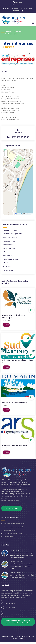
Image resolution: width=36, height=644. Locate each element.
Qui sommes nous (12, 508)
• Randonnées (8, 245)
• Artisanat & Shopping (11, 259)
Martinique (18, 2)
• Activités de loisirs (10, 237)
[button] (33, 23)
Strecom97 (14, 636)
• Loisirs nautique (9, 248)
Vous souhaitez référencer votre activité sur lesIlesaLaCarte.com (18, 622)
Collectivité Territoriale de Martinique (14, 316)
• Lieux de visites (9, 241)
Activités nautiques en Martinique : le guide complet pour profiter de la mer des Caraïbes (22, 555)
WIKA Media (19, 639)
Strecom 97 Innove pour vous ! (14, 524)
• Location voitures (10, 230)
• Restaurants (8, 252)
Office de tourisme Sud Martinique (18, 360)
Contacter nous (9, 537)
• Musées (7, 263)
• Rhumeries (8, 256)
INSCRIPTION (18, 11)
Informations (12, 34)
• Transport (7, 266)
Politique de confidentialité (13, 533)
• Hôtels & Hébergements (13, 234)
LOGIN (29, 9)
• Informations (8, 270)
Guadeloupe (18, 5)
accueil (9, 32)
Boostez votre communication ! (14, 527)
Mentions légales (9, 530)
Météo (15, 9)
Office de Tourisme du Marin (15, 403)
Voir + (6, 325)
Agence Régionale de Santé (14, 445)
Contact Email (8, 607)
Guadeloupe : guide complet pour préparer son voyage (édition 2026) (22, 566)
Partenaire (18, 32)
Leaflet (18, 214)
